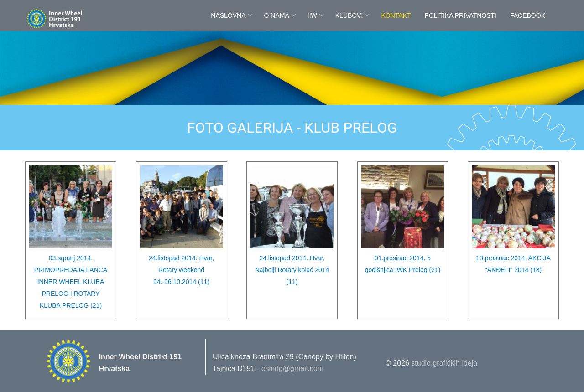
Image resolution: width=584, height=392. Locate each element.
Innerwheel (75, 19)
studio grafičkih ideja (444, 363)
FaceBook (528, 15)
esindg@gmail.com (292, 369)
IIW (312, 15)
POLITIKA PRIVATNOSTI (461, 15)
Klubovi (349, 15)
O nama (277, 15)
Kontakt (396, 15)
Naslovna (228, 15)
